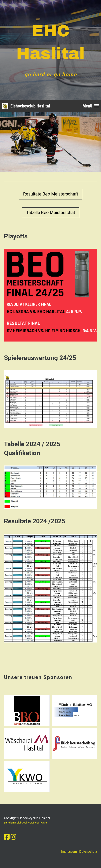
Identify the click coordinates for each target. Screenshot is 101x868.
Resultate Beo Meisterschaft (51, 194)
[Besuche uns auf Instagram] (13, 837)
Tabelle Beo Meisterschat (51, 212)
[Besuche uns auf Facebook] (7, 837)
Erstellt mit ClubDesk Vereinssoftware (25, 823)
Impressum (69, 852)
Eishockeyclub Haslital (30, 106)
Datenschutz (88, 852)
